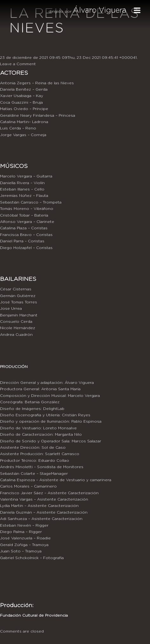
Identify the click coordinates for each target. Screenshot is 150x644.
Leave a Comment (18, 64)
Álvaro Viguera (100, 10)
